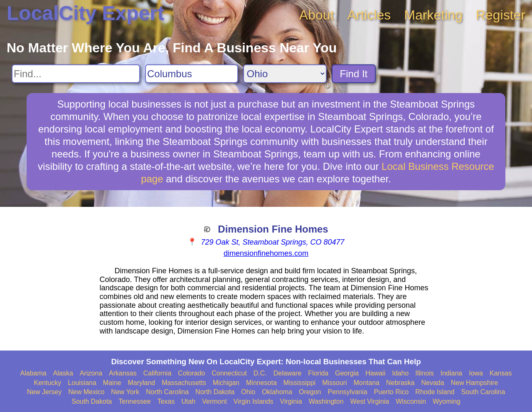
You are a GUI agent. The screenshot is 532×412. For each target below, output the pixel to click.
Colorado (191, 373)
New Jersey (44, 392)
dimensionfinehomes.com (266, 253)
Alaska (63, 373)
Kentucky (48, 383)
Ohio (248, 392)
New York (125, 392)
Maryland (141, 383)
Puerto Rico (392, 392)
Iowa (476, 373)
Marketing (433, 15)
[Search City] (192, 74)
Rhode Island (435, 392)
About (317, 15)
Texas (166, 401)
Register (501, 15)
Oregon (310, 392)
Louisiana (82, 383)
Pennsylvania (347, 392)
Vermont (214, 401)
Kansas (501, 373)
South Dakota (92, 401)
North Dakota (215, 392)
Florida (318, 373)
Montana (367, 383)
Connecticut (229, 373)
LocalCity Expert (85, 13)
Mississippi (299, 383)
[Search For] (76, 74)
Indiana (452, 373)
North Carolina (167, 392)
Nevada (432, 383)
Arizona (91, 373)
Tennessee (134, 401)
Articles (369, 15)
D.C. (260, 373)
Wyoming (447, 401)
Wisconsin (411, 401)
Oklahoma (277, 392)
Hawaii (375, 373)
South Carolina (483, 392)
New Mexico (86, 392)
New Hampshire (475, 383)
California (158, 373)
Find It (354, 74)
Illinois (424, 373)
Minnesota (261, 383)
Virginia (291, 401)
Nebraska (400, 383)
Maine (112, 383)
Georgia (347, 373)
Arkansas (123, 373)
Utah (188, 401)
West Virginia (370, 401)
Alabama (33, 373)
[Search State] (285, 74)
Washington (326, 401)
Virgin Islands (254, 401)
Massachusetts (184, 383)
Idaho (400, 373)
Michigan (226, 383)
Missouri (335, 383)
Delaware (288, 373)
